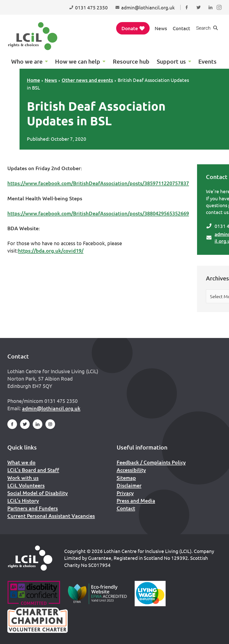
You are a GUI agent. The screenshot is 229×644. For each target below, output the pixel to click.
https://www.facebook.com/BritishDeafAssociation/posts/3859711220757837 (98, 183)
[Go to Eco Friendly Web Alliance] (98, 594)
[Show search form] (207, 28)
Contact (181, 28)
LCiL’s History (23, 500)
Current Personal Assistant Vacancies (51, 516)
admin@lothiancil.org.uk (51, 408)
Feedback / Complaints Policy (151, 462)
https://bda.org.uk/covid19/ (51, 251)
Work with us (23, 478)
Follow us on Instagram (220, 12)
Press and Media (136, 500)
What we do (21, 462)
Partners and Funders (33, 508)
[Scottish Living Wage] (150, 594)
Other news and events (87, 80)
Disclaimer (129, 485)
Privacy (125, 493)
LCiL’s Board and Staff (33, 470)
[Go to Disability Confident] (34, 594)
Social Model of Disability (38, 493)
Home (33, 80)
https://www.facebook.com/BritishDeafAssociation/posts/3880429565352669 (98, 213)
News (161, 28)
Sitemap (126, 478)
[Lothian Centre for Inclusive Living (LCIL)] (33, 36)
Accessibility (131, 470)
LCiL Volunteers (26, 485)
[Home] (30, 558)
